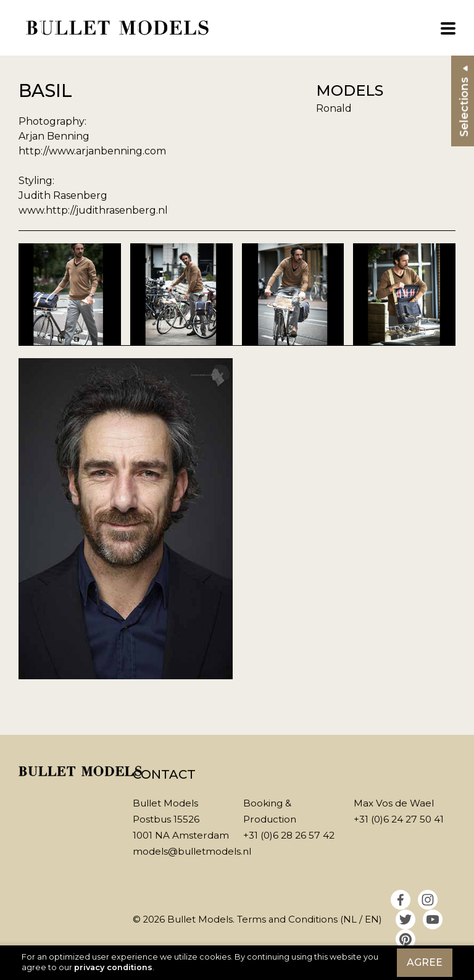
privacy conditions (113, 967)
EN (372, 919)
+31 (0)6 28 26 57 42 (289, 835)
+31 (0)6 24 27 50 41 (399, 819)
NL (350, 919)
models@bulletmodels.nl (192, 851)
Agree (425, 962)
